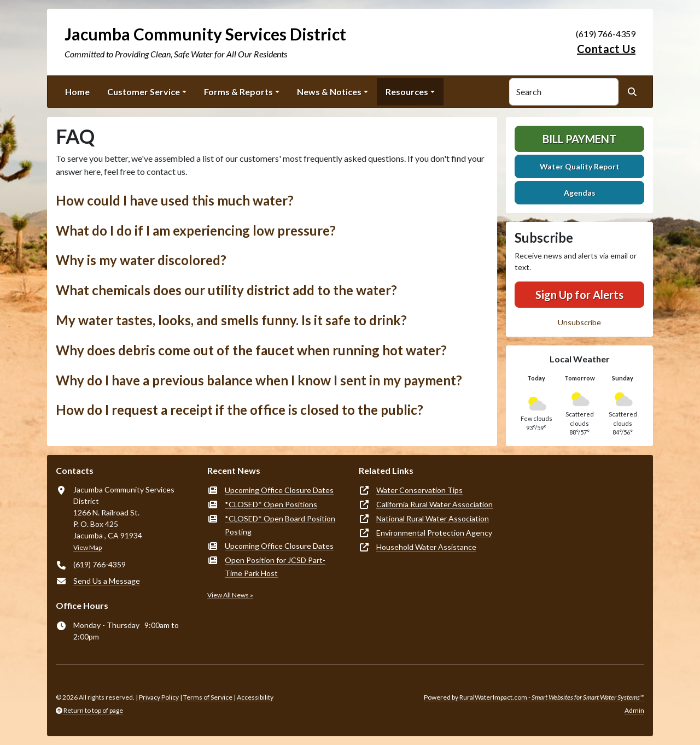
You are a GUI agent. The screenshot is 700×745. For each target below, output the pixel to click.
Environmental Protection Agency (434, 533)
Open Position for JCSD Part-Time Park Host (275, 567)
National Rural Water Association (433, 518)
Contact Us (606, 49)
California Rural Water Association (434, 504)
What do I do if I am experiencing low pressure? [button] (196, 230)
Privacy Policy (159, 697)
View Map (87, 547)
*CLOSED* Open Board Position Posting (280, 525)
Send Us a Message (107, 581)
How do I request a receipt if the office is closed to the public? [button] (240, 410)
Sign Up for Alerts (579, 295)
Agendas (580, 193)
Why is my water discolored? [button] (141, 260)
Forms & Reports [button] (238, 92)
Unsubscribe (579, 322)
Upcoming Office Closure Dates (279, 490)
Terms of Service (208, 697)
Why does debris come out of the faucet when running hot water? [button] (251, 350)
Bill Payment (579, 139)
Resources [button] (407, 92)
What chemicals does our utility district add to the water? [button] (226, 290)
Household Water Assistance (426, 547)
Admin (634, 710)
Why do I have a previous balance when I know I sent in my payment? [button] (259, 380)
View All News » (230, 595)
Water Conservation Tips (419, 490)
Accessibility (255, 697)
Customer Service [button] (144, 92)
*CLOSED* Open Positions (271, 504)
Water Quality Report (580, 166)
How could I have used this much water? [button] (175, 200)
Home (77, 92)
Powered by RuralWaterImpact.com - (534, 697)
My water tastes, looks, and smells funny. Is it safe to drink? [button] (231, 320)
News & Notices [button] (329, 92)
